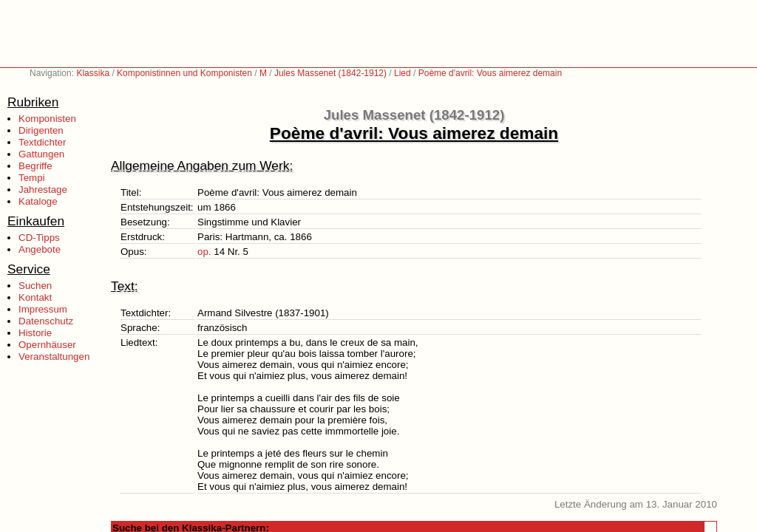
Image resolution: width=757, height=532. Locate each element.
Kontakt (35, 297)
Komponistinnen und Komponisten (184, 73)
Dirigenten (41, 130)
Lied (403, 73)
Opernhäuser (47, 345)
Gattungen (41, 154)
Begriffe (35, 166)
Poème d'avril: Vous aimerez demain (490, 73)
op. (204, 252)
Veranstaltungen (54, 357)
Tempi (32, 178)
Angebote (40, 249)
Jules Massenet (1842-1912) (330, 73)
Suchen (35, 286)
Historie (35, 333)
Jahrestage (43, 190)
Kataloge (38, 201)
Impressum (43, 309)
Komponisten (47, 119)
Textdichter (42, 142)
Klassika (93, 73)
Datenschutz (46, 321)
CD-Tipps (39, 238)
